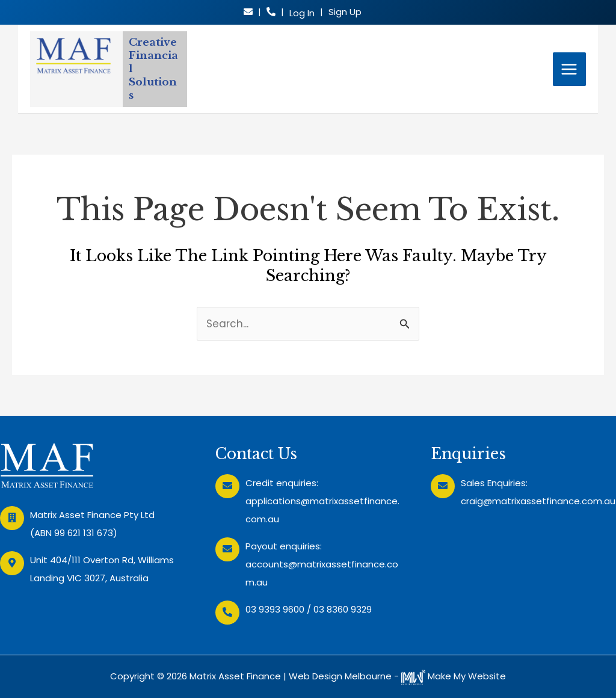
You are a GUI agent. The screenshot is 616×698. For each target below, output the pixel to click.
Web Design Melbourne (340, 676)
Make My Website (454, 676)
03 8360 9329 (343, 609)
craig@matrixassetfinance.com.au (538, 501)
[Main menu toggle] (570, 69)
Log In (302, 13)
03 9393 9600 (275, 609)
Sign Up (345, 12)
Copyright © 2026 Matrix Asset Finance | (199, 676)
